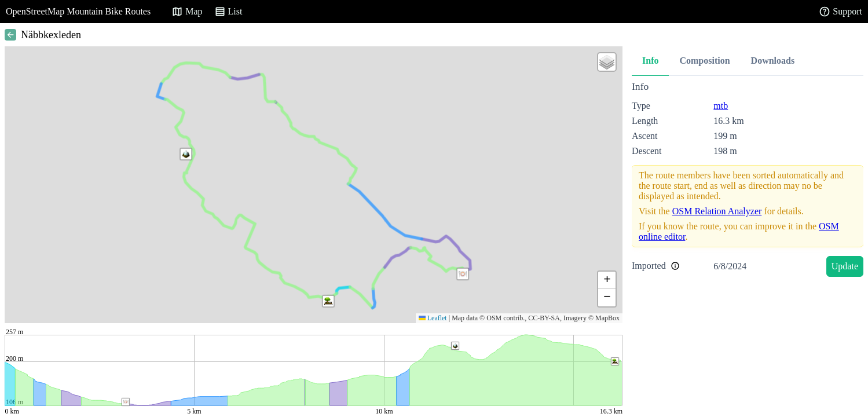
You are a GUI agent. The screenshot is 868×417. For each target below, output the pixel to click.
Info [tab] (650, 61)
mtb (721, 106)
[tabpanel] (748, 181)
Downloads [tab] (773, 61)
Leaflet (433, 318)
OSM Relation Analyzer (717, 211)
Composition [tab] (704, 61)
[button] (463, 274)
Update (845, 266)
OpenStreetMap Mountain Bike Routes (78, 11)
